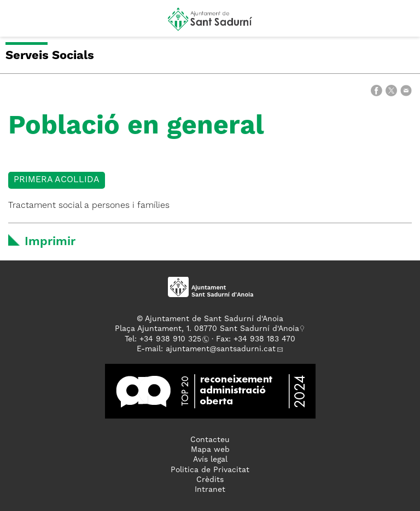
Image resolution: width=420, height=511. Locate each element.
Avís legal (210, 460)
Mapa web (210, 450)
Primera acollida (57, 180)
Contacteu (210, 440)
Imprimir (50, 242)
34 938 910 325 (173, 339)
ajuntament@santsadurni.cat (221, 349)
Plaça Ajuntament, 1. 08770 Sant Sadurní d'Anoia (207, 329)
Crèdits (210, 480)
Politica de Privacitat (210, 470)
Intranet (210, 490)
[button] (18, 23)
